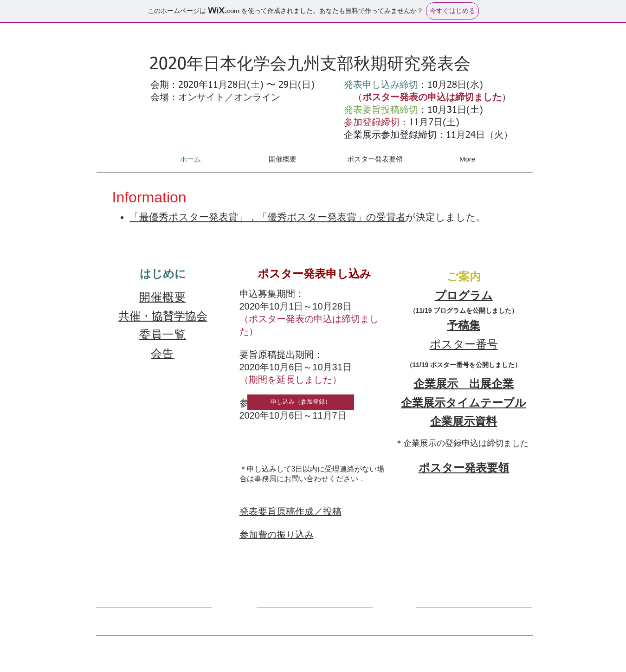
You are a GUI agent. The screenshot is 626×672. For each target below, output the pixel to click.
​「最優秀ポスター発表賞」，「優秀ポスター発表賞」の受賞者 (268, 217)
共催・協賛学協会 (163, 316)
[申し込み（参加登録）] (301, 402)
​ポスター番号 (464, 344)
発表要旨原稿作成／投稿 (290, 511)
